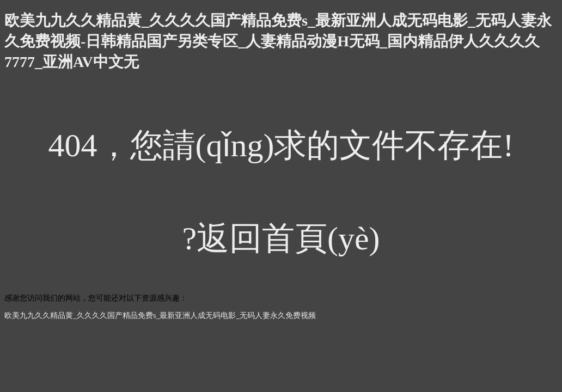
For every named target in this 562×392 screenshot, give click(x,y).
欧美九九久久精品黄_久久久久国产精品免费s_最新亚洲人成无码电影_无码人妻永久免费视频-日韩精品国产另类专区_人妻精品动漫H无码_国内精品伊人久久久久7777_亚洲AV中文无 (278, 41)
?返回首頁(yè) (281, 238)
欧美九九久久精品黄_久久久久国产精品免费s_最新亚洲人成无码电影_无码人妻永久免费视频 (160, 316)
